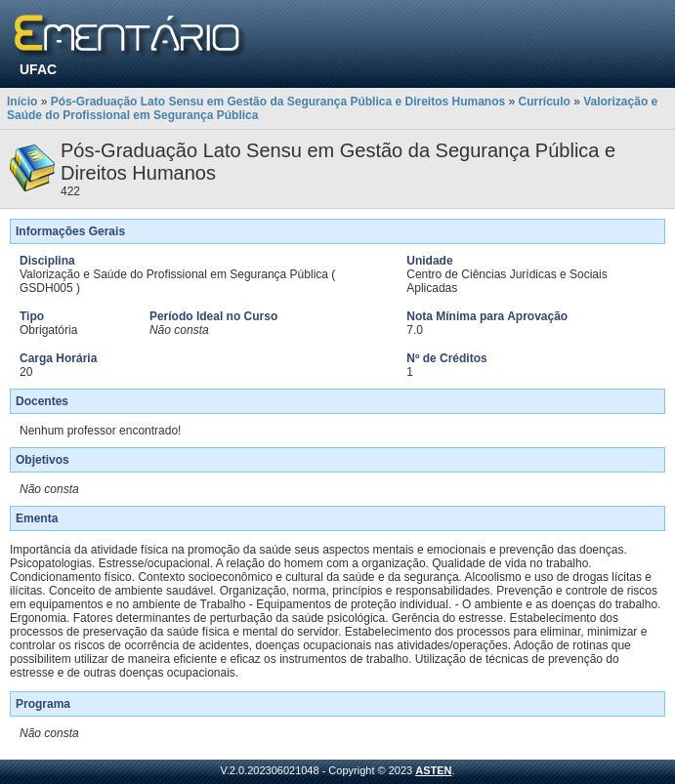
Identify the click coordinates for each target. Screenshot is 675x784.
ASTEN (433, 770)
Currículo (545, 102)
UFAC (38, 69)
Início (22, 102)
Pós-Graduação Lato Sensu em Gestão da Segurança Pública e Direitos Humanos (278, 102)
